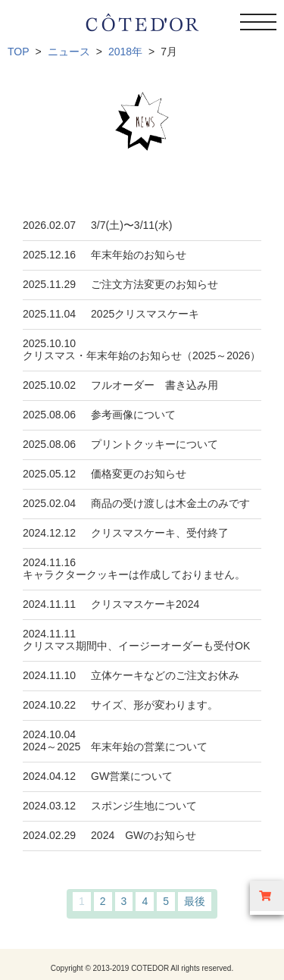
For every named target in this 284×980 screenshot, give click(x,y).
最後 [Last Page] (195, 901)
